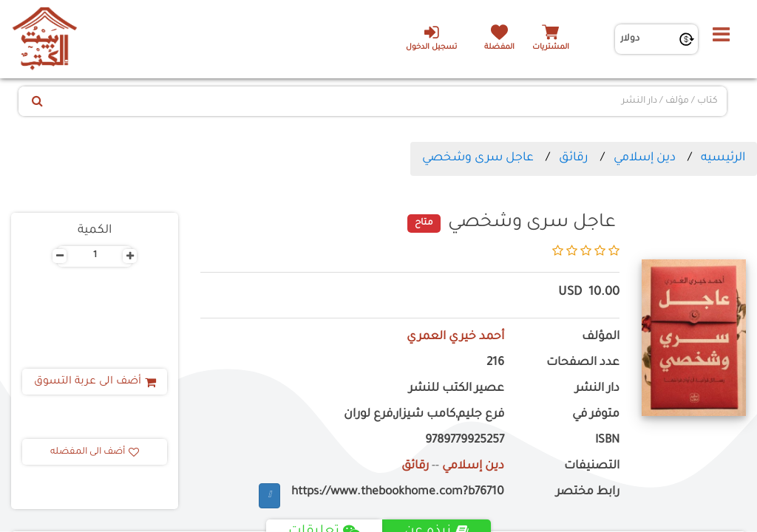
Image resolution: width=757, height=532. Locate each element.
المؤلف (601, 337)
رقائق (574, 158)
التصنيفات (592, 467)
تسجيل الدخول (431, 38)
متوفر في (596, 415)
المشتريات (551, 48)
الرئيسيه (723, 158)
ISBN (607, 441)
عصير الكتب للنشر (456, 389)
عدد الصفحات (583, 363)
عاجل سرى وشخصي (478, 158)
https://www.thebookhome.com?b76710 (398, 492)
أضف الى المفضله (95, 452)
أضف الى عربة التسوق (95, 382)
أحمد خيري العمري (455, 337)
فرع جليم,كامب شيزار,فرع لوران (424, 415)
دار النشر (597, 389)
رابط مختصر (588, 492)
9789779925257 (465, 441)
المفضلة (499, 48)
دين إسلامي (645, 158)
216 (495, 363)
